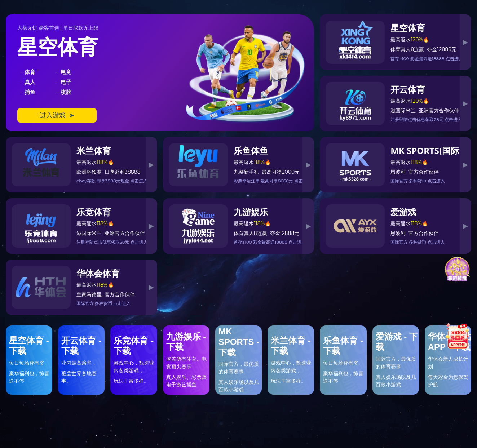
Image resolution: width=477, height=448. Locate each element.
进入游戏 (57, 115)
